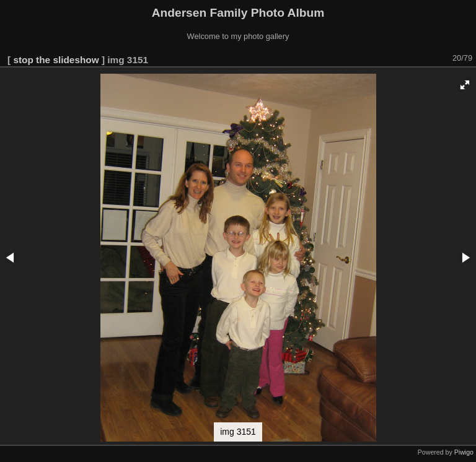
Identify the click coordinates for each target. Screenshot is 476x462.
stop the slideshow (56, 60)
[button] (465, 85)
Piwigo (464, 452)
